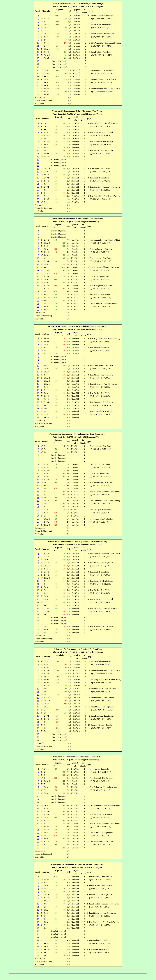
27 (38, 94)
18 (38, 67)
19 (38, 70)
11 (38, 46)
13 (38, 52)
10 (38, 43)
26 (38, 91)
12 (38, 49)
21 (38, 76)
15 (38, 58)
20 (38, 73)
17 (38, 64)
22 (38, 79)
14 (38, 55)
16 (38, 61)
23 (38, 82)
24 (38, 85)
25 (38, 88)
